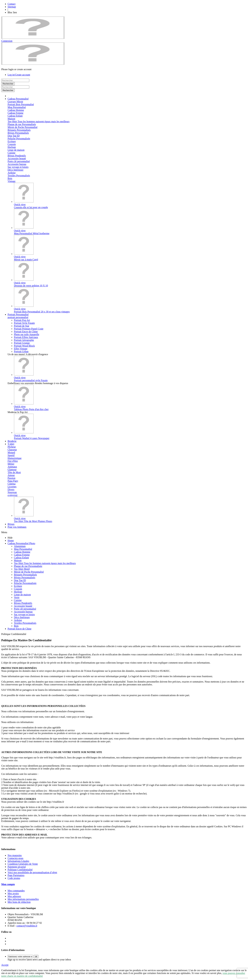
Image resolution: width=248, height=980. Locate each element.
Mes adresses (14, 896)
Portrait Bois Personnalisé (21, 104)
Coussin (12, 144)
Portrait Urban (21, 351)
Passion (11, 478)
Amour (11, 475)
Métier (11, 464)
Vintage (12, 181)
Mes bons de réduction (19, 902)
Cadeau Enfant (15, 116)
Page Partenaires (16, 875)
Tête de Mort (14, 472)
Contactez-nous (15, 858)
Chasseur (12, 450)
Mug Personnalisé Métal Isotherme (32, 233)
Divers (11, 489)
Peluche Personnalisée (19, 139)
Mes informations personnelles (23, 899)
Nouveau (12, 492)
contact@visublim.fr (27, 926)
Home (11, 541)
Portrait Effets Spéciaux (26, 337)
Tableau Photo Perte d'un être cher (31, 409)
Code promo (14, 878)
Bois (10, 178)
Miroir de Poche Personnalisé (23, 127)
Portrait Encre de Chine (26, 332)
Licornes (12, 487)
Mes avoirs (13, 893)
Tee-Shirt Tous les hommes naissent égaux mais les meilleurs (39, 121)
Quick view (20, 204)
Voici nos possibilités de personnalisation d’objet (32, 872)
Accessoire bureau (17, 164)
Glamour (12, 470)
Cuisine (11, 153)
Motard (11, 452)
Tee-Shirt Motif (22, 569)
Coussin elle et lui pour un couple (31, 207)
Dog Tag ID (14, 136)
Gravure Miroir (15, 102)
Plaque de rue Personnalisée (22, 124)
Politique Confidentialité (20, 870)
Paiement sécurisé (17, 867)
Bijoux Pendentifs (17, 156)
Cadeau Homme (16, 110)
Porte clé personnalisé (19, 161)
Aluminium (20, 546)
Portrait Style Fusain (24, 323)
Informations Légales (18, 861)
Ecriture (12, 141)
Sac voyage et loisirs (18, 167)
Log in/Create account (19, 75)
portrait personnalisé (18, 317)
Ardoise (12, 173)
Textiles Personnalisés (19, 176)
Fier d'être (13, 461)
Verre (17, 597)
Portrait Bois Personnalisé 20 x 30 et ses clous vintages (42, 312)
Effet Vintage (21, 349)
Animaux (12, 467)
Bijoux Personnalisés (18, 133)
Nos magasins (15, 855)
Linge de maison (16, 150)
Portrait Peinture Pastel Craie (29, 329)
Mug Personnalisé (17, 107)
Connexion (7, 41)
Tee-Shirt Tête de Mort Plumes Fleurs (33, 521)
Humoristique (15, 458)
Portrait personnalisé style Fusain (31, 380)
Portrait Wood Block (24, 346)
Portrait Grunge (22, 343)
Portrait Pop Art (22, 320)
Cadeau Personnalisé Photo (21, 543)
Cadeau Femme (15, 113)
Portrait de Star (22, 326)
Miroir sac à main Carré (26, 259)
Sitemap (12, 7)
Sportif (11, 455)
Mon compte (8, 884)
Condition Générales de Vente (23, 864)
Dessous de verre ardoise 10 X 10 (31, 286)
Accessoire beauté (17, 158)
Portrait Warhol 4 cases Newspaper (32, 438)
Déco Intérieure (15, 170)
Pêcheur (12, 447)
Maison (11, 119)
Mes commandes (16, 891)
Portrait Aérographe (24, 340)
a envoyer (13, 495)
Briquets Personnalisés (19, 130)
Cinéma (12, 484)
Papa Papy (13, 481)
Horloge (12, 147)
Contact (12, 4)
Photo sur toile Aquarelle (27, 334)
